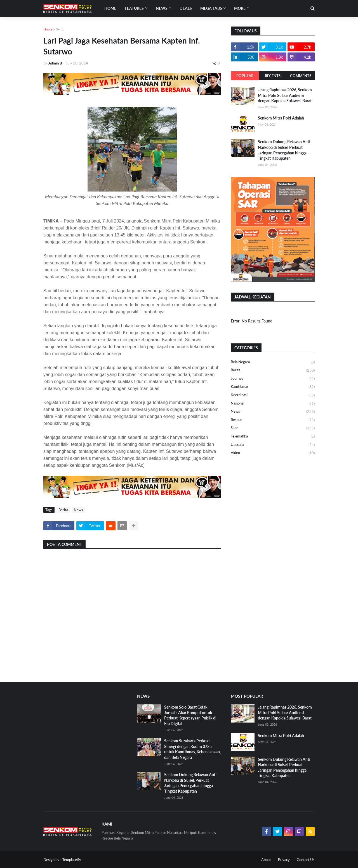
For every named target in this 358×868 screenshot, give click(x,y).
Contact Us (306, 860)
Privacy (284, 860)
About (266, 860)
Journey (273, 379)
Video (273, 453)
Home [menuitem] (110, 8)
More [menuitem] (240, 8)
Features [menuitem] (134, 8)
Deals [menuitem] (186, 8)
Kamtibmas (273, 387)
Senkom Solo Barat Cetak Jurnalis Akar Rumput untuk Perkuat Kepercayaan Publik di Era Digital (190, 715)
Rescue (273, 420)
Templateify (72, 860)
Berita (60, 29)
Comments (301, 76)
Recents (273, 76)
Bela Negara (273, 362)
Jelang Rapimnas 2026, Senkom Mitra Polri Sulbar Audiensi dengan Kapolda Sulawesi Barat (285, 95)
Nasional (273, 404)
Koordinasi (273, 395)
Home (48, 29)
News (78, 510)
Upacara (273, 445)
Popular (245, 76)
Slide (273, 428)
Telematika (273, 437)
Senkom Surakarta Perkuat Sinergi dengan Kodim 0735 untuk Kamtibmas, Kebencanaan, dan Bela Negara (192, 749)
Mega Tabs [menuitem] (211, 8)
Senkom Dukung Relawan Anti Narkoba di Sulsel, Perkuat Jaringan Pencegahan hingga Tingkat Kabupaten (284, 150)
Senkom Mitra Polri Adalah (281, 118)
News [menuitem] (162, 8)
